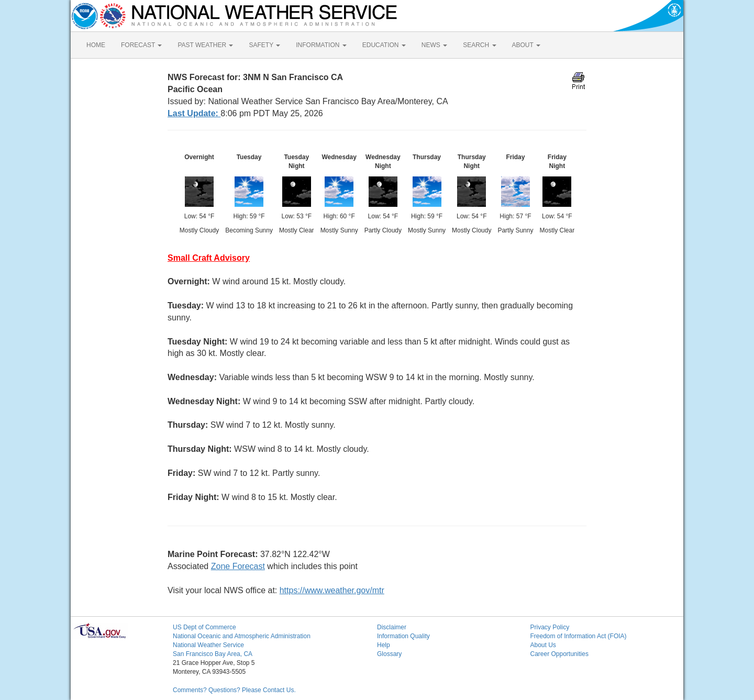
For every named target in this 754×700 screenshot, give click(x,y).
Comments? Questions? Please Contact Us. (234, 690)
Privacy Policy (550, 627)
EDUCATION (384, 45)
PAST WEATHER (205, 45)
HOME (96, 45)
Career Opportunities (559, 654)
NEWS (434, 45)
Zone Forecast (238, 566)
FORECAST (141, 45)
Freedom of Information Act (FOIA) (579, 636)
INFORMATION (321, 45)
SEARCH (479, 45)
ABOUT (526, 45)
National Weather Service (208, 645)
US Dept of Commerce (204, 627)
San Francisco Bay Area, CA (213, 654)
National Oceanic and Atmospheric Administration (242, 636)
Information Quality (403, 636)
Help (384, 645)
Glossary (389, 654)
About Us (543, 645)
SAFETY (264, 45)
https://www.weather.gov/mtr (332, 590)
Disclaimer (392, 627)
